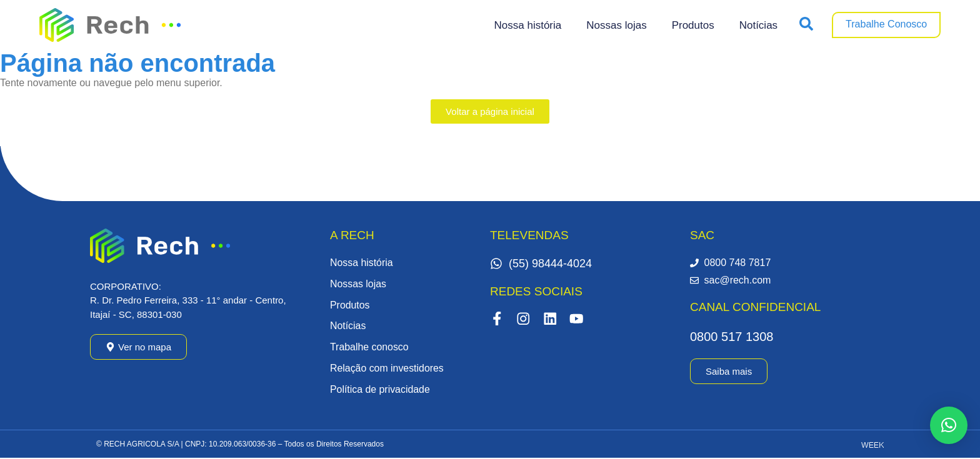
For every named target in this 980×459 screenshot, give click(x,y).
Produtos (693, 25)
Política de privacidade (380, 390)
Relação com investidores (387, 369)
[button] (949, 425)
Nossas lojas (616, 25)
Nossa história (528, 25)
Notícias (758, 25)
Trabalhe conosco (370, 348)
